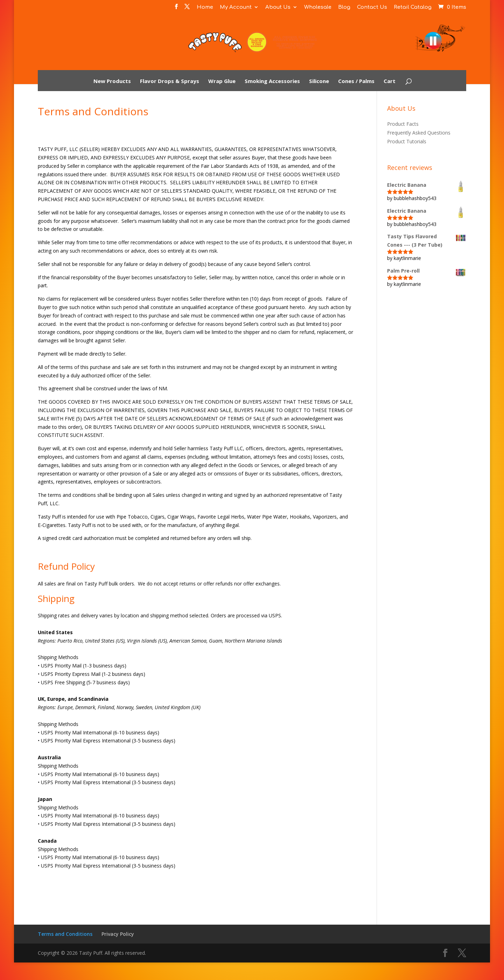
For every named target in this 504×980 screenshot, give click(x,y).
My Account (236, 7)
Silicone (319, 81)
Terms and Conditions (65, 934)
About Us (278, 7)
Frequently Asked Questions (419, 133)
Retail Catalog (413, 7)
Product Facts (403, 124)
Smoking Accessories (272, 81)
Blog (344, 7)
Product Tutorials (407, 141)
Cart (390, 81)
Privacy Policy (118, 934)
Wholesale (318, 7)
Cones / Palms (356, 81)
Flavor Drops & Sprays (170, 81)
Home (205, 7)
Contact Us (372, 7)
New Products (112, 81)
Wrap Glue (222, 81)
